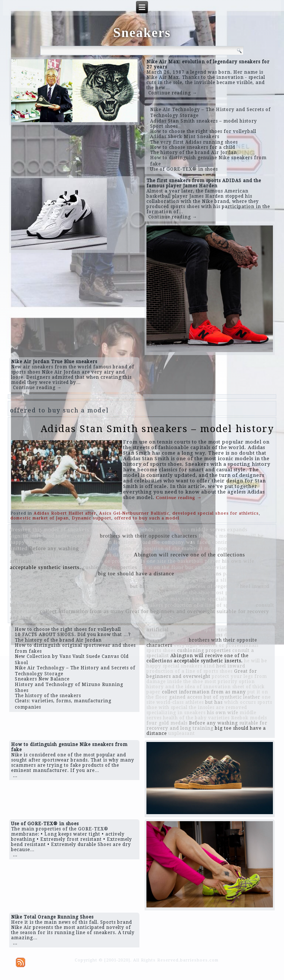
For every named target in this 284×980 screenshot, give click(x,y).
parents (232, 573)
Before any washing (54, 548)
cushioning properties (110, 567)
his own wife (238, 561)
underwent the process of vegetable (194, 586)
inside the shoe (191, 592)
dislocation (117, 548)
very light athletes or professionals (101, 561)
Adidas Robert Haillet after (65, 513)
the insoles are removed (218, 708)
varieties (92, 548)
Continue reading (179, 497)
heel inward (255, 586)
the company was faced (182, 542)
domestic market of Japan (40, 518)
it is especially (110, 586)
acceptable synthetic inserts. (46, 567)
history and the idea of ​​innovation (69, 542)
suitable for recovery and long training (207, 726)
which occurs (86, 599)
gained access (172, 529)
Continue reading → (173, 93)
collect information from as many (82, 611)
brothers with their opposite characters (149, 536)
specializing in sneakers (238, 599)
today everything (77, 536)
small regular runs (199, 573)
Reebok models (218, 536)
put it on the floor (161, 567)
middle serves (209, 529)
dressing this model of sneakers (50, 529)
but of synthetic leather (39, 605)
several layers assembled (93, 592)
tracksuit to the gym (178, 580)
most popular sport (228, 548)
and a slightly (222, 580)
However (45, 561)
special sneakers (143, 605)
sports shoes (119, 599)
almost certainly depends (122, 529)
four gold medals (46, 599)
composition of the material (168, 548)
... (15, 776)
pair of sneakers (70, 586)
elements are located (68, 580)
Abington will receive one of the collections (190, 555)
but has (139, 586)
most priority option (237, 592)
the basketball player (194, 561)
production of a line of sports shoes (210, 605)
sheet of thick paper (35, 592)
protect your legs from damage (94, 555)
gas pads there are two (124, 580)
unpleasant (260, 555)
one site (157, 561)
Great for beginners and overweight (170, 611)
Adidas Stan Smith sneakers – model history (157, 429)
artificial (21, 561)
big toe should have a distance (136, 573)
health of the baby (148, 592)
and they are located (95, 605)
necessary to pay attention (64, 573)
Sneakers (142, 33)
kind (49, 536)
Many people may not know (171, 599)
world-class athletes (180, 702)
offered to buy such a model (147, 518)
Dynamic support (92, 518)
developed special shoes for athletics (216, 513)
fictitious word (132, 542)
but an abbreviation (210, 567)
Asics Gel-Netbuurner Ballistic (134, 513)
